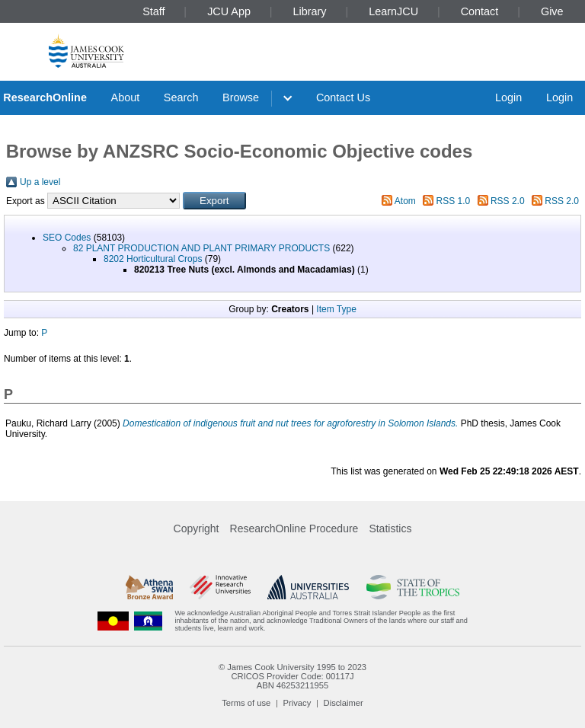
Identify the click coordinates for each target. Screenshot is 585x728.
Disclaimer (344, 703)
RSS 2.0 (508, 201)
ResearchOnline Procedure (294, 528)
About (126, 97)
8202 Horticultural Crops (153, 259)
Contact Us (343, 97)
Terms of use (246, 703)
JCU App (229, 11)
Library (310, 11)
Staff (153, 11)
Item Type (336, 309)
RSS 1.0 (454, 201)
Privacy (297, 703)
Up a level (40, 182)
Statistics (390, 528)
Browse (241, 97)
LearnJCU (393, 11)
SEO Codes (67, 238)
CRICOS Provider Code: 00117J (292, 676)
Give (552, 11)
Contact (480, 11)
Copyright (197, 528)
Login (508, 97)
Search (181, 97)
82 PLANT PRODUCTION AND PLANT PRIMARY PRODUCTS (201, 248)
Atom (405, 201)
